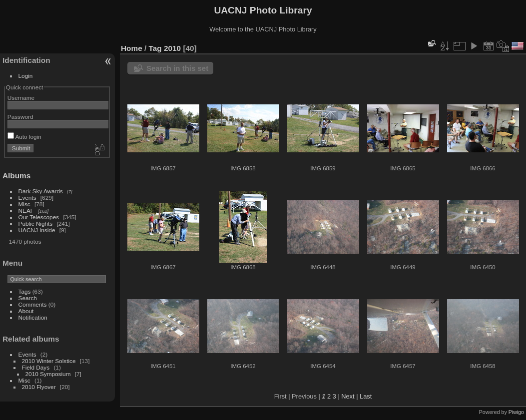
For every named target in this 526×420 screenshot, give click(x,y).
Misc (24, 204)
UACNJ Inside (37, 230)
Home (132, 48)
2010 (172, 48)
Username (21, 98)
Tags (25, 291)
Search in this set (177, 68)
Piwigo (516, 412)
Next (348, 396)
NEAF (26, 210)
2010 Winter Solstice (49, 361)
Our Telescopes (39, 217)
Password (20, 117)
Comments (33, 304)
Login (26, 76)
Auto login (24, 137)
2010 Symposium (48, 374)
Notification (33, 317)
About (26, 311)
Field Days (36, 367)
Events (27, 198)
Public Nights (36, 223)
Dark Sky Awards (41, 191)
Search (28, 298)
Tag (155, 48)
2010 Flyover (39, 387)
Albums (16, 176)
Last (366, 396)
